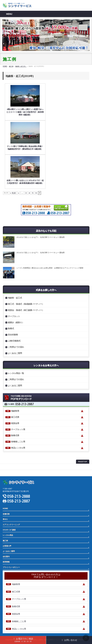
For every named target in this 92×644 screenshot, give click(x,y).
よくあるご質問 (15, 353)
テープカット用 (18, 429)
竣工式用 (15, 417)
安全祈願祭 (13, 335)
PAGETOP (83, 462)
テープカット (14, 316)
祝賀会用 (15, 423)
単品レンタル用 (18, 448)
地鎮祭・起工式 (15, 298)
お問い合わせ (69, 640)
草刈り (5, 519)
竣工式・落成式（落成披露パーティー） (26, 304)
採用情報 (6, 562)
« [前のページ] (19, 193)
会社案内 (6, 557)
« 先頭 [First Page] (13, 193)
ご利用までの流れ (16, 347)
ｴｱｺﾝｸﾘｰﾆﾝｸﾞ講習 (9, 530)
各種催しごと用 (18, 442)
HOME (5, 509)
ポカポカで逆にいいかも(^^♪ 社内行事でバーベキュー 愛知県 (40, 237)
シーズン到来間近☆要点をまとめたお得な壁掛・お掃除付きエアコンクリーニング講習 (50, 268)
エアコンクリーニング (11, 525)
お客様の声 (7, 546)
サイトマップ (8, 473)
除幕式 (11, 328)
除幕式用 (15, 435)
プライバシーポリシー (11, 467)
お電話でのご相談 (23, 640)
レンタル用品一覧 (16, 373)
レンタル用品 (8, 535)
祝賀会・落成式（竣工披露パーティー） (26, 310)
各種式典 (6, 514)
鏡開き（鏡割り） (16, 322)
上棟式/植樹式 (14, 341)
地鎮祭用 (15, 411)
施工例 (5, 541)
